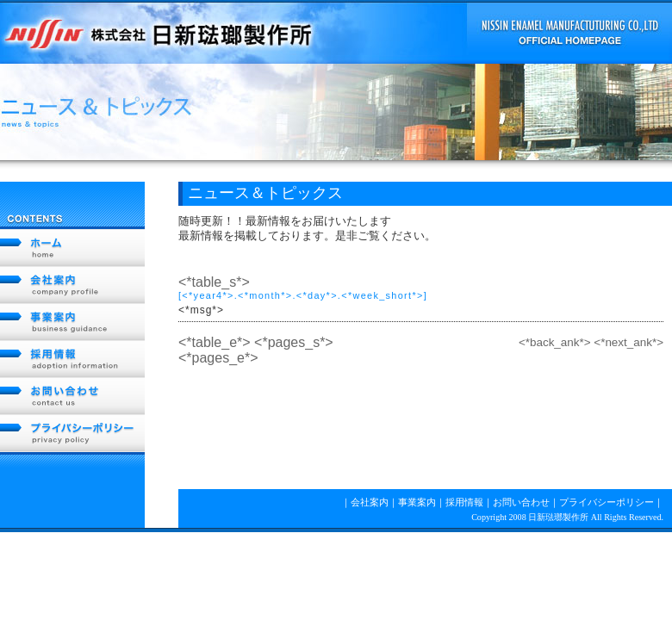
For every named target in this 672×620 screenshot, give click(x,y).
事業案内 (72, 322)
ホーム (72, 248)
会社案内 (72, 285)
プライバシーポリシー (72, 434)
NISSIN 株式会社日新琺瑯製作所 (159, 32)
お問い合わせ (72, 397)
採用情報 (72, 360)
